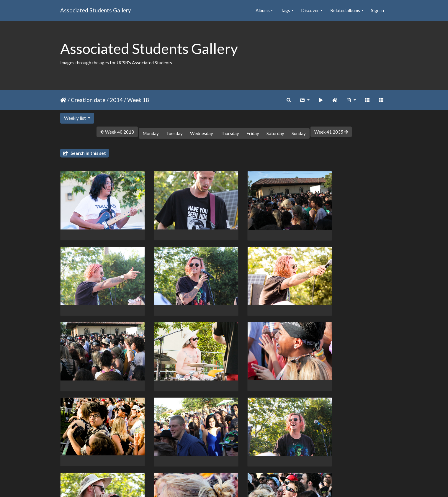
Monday (151, 133)
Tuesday (174, 133)
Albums (263, 10)
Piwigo (236, 485)
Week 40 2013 (117, 132)
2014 (116, 100)
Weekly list (75, 118)
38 (270, 463)
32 (210, 463)
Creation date (88, 100)
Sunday (299, 133)
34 (235, 463)
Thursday (230, 133)
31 (198, 463)
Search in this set (85, 153)
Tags (285, 10)
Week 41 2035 (331, 132)
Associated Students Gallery (96, 10)
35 (248, 463)
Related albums (345, 10)
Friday (253, 133)
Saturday (275, 133)
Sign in (377, 10)
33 (223, 463)
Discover (310, 10)
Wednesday (202, 133)
